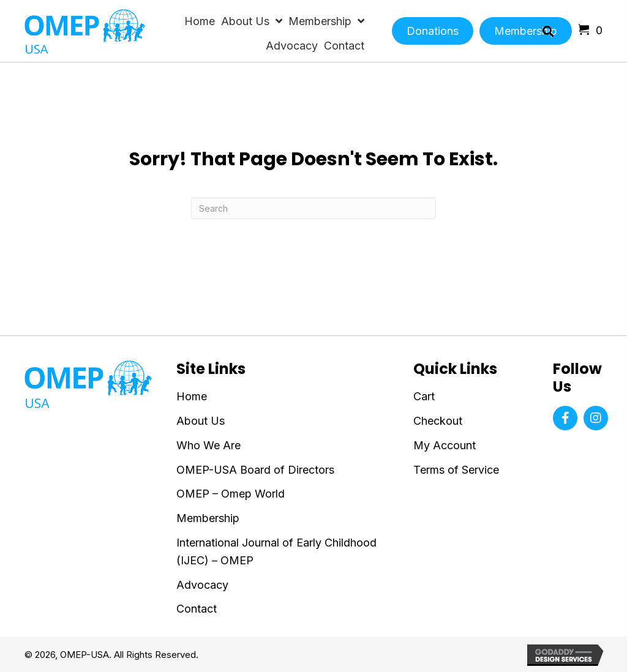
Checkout (438, 421)
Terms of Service (456, 470)
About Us (201, 421)
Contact (197, 609)
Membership (208, 518)
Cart (424, 396)
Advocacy (202, 585)
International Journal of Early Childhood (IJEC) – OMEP (276, 551)
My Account (445, 445)
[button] (565, 418)
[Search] (313, 208)
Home (192, 396)
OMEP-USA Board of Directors (255, 470)
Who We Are (208, 445)
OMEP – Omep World (231, 494)
